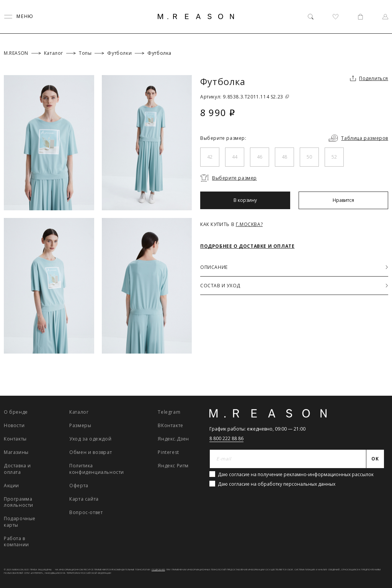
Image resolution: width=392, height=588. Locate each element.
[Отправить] (375, 459)
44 (235, 157)
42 (210, 157)
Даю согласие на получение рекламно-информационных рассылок (296, 474)
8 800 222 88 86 (226, 438)
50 (309, 157)
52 (334, 157)
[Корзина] (360, 17)
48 (284, 157)
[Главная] (196, 16)
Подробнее (158, 570)
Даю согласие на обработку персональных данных (277, 484)
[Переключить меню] (19, 17)
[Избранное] (336, 17)
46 (260, 157)
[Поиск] (311, 17)
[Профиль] (385, 17)
